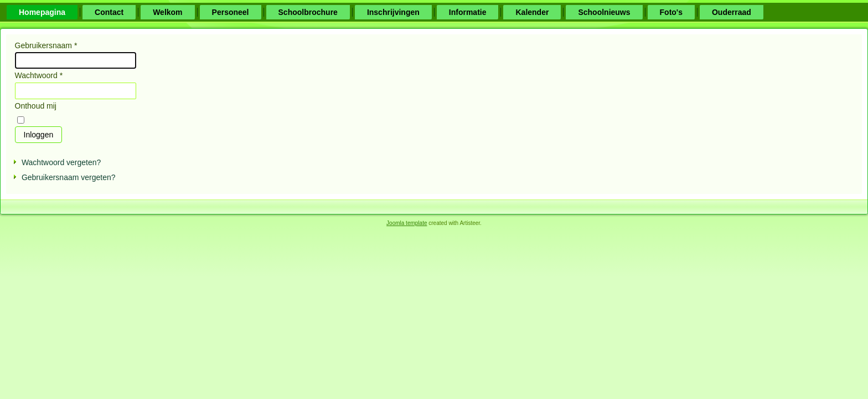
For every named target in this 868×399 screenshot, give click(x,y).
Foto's (671, 12)
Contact (109, 12)
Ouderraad (732, 12)
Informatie (468, 12)
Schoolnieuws (604, 12)
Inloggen (39, 135)
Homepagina (42, 12)
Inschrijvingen (393, 12)
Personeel (231, 12)
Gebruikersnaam (46, 45)
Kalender (532, 12)
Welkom (167, 12)
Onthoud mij (36, 106)
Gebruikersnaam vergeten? (69, 177)
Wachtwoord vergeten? (61, 162)
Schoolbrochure (308, 12)
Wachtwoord (39, 75)
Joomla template (407, 223)
